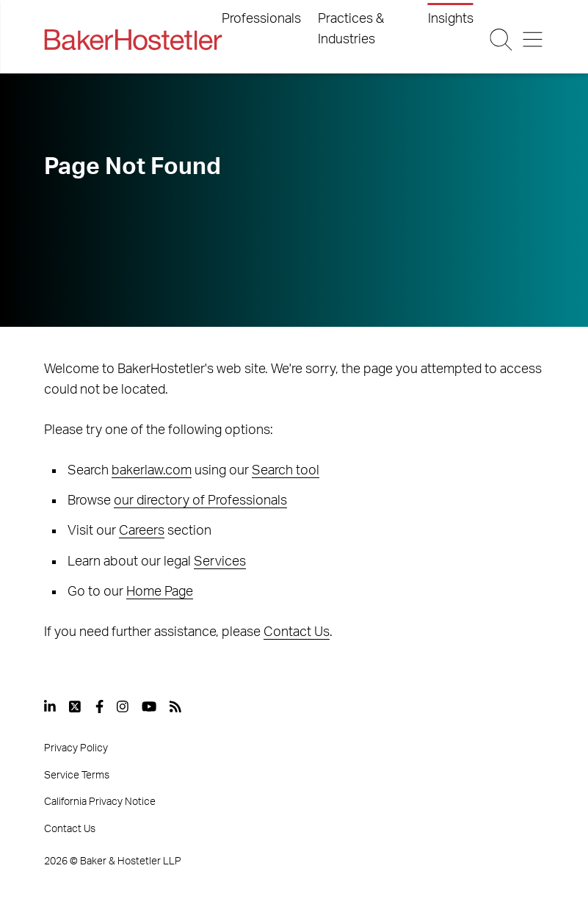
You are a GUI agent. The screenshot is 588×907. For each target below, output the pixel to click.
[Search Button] (501, 40)
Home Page (160, 592)
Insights (451, 19)
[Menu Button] (533, 40)
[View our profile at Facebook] (99, 707)
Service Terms (77, 776)
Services (220, 562)
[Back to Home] (133, 40)
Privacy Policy (76, 748)
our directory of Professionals (200, 501)
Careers (142, 531)
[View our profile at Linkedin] (50, 707)
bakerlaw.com (152, 471)
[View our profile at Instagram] (123, 707)
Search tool (286, 471)
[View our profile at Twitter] (76, 707)
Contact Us (297, 632)
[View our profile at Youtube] (149, 707)
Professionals (261, 19)
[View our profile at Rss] (175, 707)
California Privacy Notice (100, 802)
